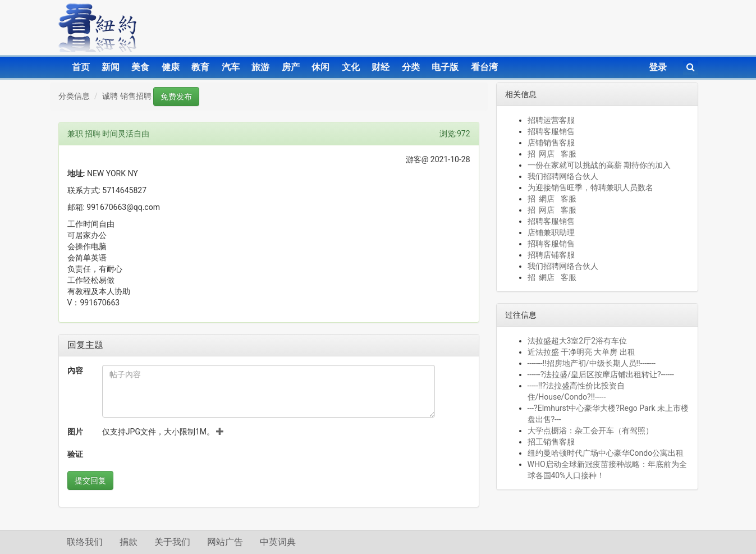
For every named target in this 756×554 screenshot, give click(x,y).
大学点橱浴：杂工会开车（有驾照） (590, 431)
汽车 (231, 67)
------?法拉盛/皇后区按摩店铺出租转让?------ (601, 374)
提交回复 (90, 480)
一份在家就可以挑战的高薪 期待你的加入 (599, 165)
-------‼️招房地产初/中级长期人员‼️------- (592, 363)
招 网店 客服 (552, 154)
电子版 (445, 67)
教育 (200, 67)
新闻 (111, 67)
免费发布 (176, 97)
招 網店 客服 (552, 199)
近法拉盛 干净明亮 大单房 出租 (581, 352)
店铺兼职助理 (551, 232)
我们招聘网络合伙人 (563, 176)
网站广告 (225, 542)
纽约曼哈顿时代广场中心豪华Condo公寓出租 (606, 453)
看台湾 (484, 67)
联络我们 (85, 542)
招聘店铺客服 (551, 255)
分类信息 (74, 96)
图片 (75, 432)
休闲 (320, 67)
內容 (75, 370)
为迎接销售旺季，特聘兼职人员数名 (590, 187)
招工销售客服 (551, 442)
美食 (140, 67)
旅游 (260, 67)
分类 (411, 67)
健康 (171, 67)
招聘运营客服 (551, 120)
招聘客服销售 (551, 131)
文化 (351, 67)
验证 (75, 454)
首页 (81, 67)
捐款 (129, 542)
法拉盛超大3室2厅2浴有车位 (578, 341)
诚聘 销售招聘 (127, 96)
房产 (291, 67)
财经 (381, 67)
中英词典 (278, 542)
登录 (658, 67)
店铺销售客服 (551, 143)
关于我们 (172, 542)
